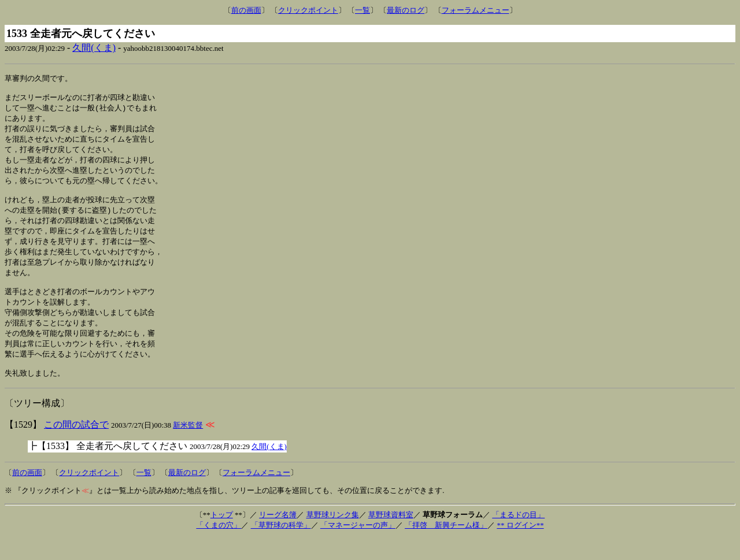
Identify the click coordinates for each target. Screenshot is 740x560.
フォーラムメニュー (476, 10)
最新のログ (406, 10)
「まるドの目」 (518, 537)
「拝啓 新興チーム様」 (446, 547)
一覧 (362, 10)
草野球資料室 (391, 537)
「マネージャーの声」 (358, 547)
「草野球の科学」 (281, 547)
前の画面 (246, 10)
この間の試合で (76, 446)
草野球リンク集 (333, 537)
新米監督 (188, 447)
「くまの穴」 (219, 547)
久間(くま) (94, 48)
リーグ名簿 (278, 537)
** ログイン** (520, 547)
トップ (222, 537)
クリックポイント (308, 10)
